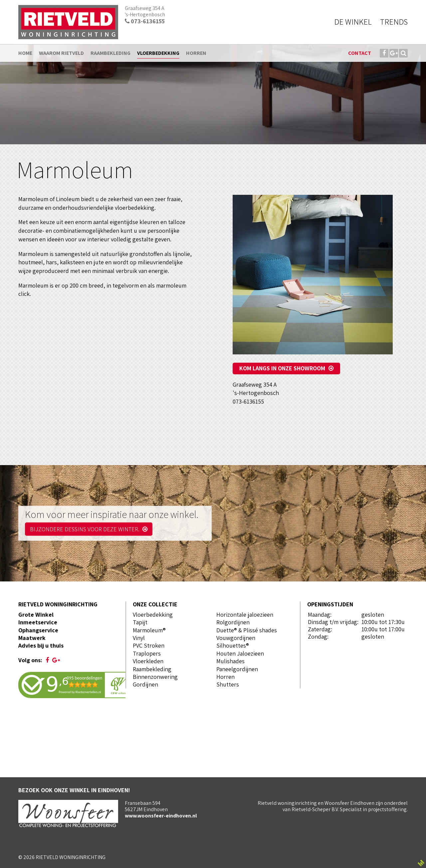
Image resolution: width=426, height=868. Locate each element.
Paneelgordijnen (237, 669)
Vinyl (139, 638)
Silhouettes (231, 645)
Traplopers (147, 653)
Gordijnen (145, 684)
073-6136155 (145, 21)
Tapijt (140, 622)
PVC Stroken (149, 645)
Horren (225, 677)
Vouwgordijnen (236, 638)
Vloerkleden (148, 661)
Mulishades (230, 661)
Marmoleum (148, 630)
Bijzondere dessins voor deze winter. (89, 529)
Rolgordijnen (233, 622)
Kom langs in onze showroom (282, 368)
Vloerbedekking (153, 615)
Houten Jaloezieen (240, 653)
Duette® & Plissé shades (247, 630)
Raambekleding (152, 669)
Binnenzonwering (155, 677)
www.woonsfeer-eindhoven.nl (161, 816)
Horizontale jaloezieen (245, 615)
